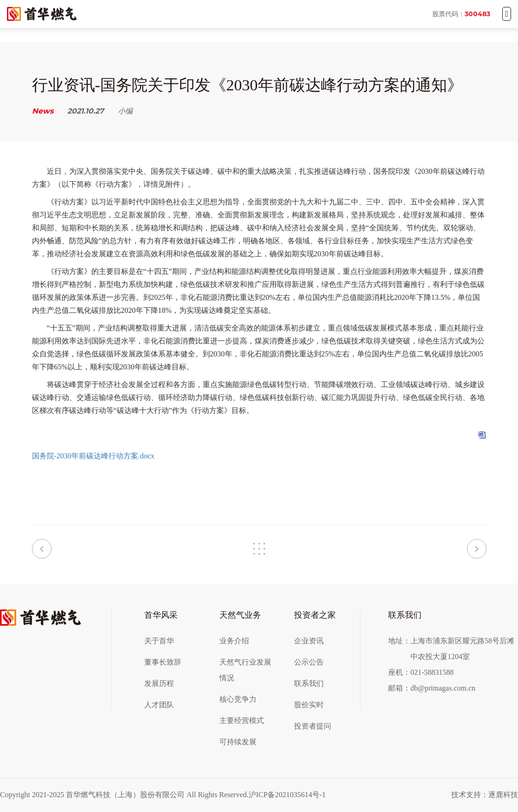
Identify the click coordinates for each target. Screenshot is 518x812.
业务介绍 (234, 641)
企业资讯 (309, 641)
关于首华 (159, 641)
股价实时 (309, 705)
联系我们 (309, 683)
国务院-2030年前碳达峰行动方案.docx (93, 456)
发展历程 (159, 683)
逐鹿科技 (503, 795)
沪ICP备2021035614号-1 (287, 795)
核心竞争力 (238, 699)
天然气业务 (240, 615)
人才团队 (159, 705)
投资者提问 (313, 726)
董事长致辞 (163, 662)
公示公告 (309, 662)
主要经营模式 (242, 720)
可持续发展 (238, 742)
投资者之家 (315, 615)
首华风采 (161, 615)
